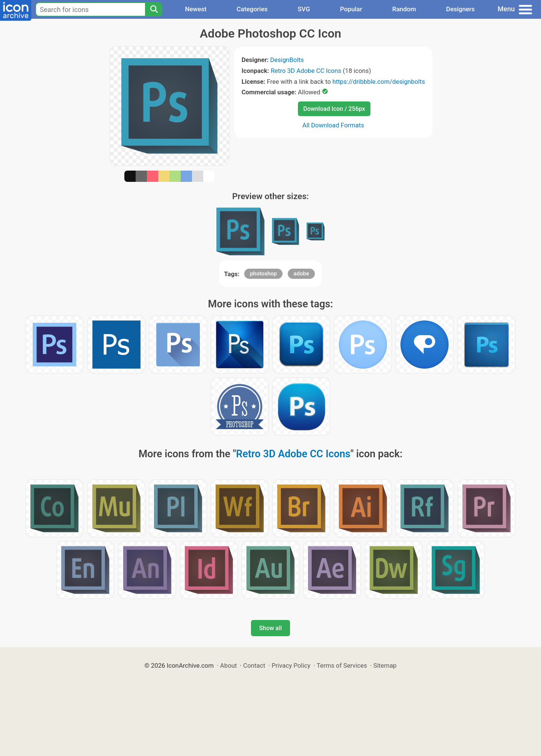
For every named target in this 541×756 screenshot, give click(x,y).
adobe (301, 274)
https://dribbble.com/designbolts (379, 82)
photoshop (263, 274)
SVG (304, 9)
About (229, 665)
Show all (270, 628)
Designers (460, 9)
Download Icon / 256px (334, 109)
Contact (254, 665)
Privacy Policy (291, 665)
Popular (351, 9)
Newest (196, 9)
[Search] (154, 9)
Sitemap (385, 665)
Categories (252, 9)
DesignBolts (287, 60)
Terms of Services (342, 665)
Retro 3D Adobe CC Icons (306, 71)
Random (404, 9)
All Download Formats (333, 125)
